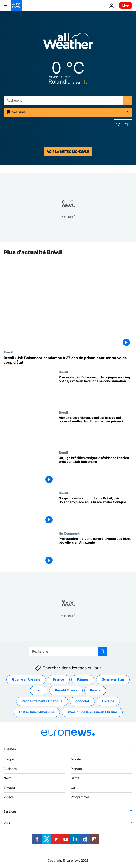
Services (10, 811)
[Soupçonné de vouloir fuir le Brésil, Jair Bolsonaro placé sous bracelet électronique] (96, 511)
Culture (76, 788)
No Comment (69, 533)
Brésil (8, 352)
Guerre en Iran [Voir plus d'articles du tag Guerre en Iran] (113, 679)
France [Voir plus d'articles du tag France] (59, 679)
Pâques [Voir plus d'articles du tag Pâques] (83, 679)
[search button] (128, 100)
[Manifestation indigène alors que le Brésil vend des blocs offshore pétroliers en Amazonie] (96, 552)
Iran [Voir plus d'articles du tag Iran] (39, 690)
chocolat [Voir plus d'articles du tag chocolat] (82, 701)
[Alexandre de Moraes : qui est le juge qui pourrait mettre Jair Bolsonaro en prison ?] (96, 431)
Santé (75, 778)
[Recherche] (68, 100)
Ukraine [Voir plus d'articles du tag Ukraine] (108, 701)
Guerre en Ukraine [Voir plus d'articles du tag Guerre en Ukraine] (26, 679)
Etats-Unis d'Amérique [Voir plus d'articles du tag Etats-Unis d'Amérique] (37, 712)
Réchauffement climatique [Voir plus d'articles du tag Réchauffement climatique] (42, 701)
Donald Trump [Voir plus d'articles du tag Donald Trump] (66, 690)
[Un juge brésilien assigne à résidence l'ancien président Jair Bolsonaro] (96, 471)
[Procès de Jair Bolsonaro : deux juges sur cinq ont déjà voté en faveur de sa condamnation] (96, 390)
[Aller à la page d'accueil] (16, 5)
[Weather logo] (68, 42)
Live (126, 5)
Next (7, 778)
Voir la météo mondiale (68, 152)
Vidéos (9, 797)
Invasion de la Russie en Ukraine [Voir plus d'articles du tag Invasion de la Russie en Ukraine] (92, 712)
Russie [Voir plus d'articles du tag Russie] (95, 690)
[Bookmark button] (85, 82)
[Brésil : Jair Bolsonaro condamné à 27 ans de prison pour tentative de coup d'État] (68, 360)
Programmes (80, 797)
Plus (7, 823)
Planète (76, 769)
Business (10, 769)
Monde (76, 759)
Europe (9, 759)
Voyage (9, 788)
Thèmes (10, 749)
